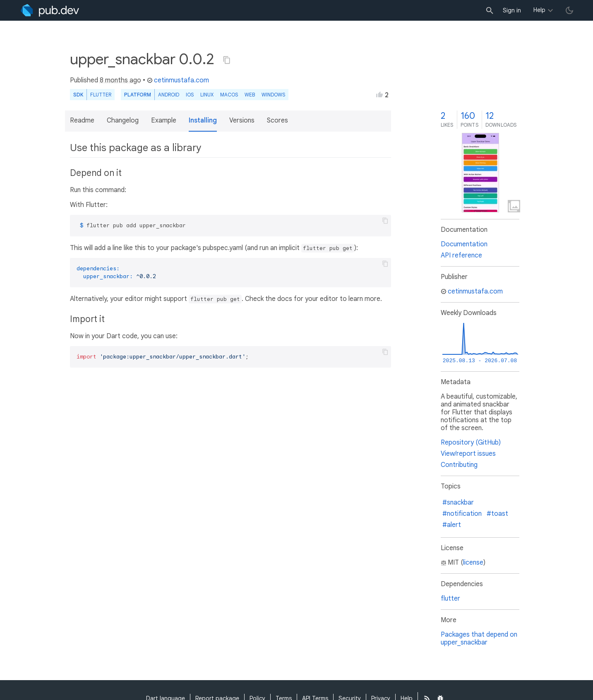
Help (539, 10)
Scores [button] (277, 120)
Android (169, 95)
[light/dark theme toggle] (569, 10)
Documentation (464, 244)
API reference (461, 255)
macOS (229, 95)
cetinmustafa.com (178, 80)
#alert (452, 525)
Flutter (101, 95)
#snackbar (458, 503)
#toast (497, 514)
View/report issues (468, 454)
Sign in (512, 10)
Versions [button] (242, 120)
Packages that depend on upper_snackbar (479, 639)
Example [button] (164, 120)
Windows (273, 95)
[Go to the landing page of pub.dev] (50, 10)
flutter (450, 599)
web (250, 95)
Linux (207, 95)
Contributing (459, 465)
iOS (190, 95)
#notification (462, 514)
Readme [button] (82, 120)
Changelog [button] (123, 120)
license (473, 563)
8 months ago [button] (120, 80)
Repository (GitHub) (471, 443)
